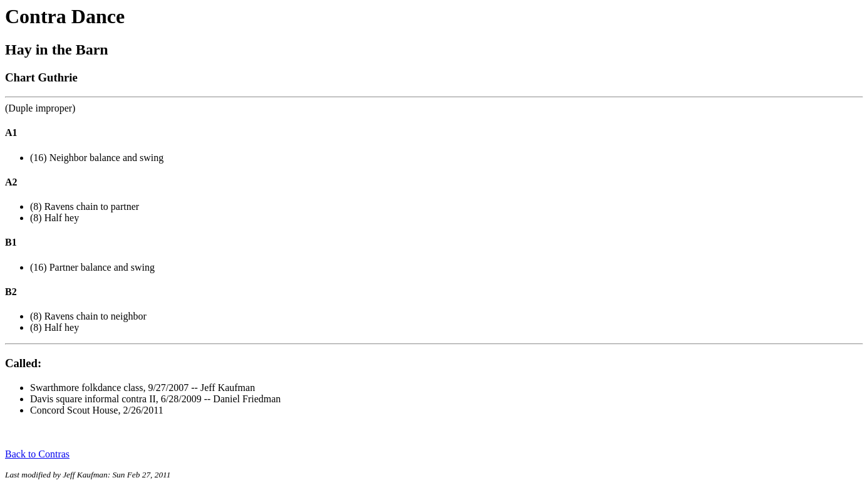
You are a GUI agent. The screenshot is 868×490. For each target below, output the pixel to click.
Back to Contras (37, 454)
